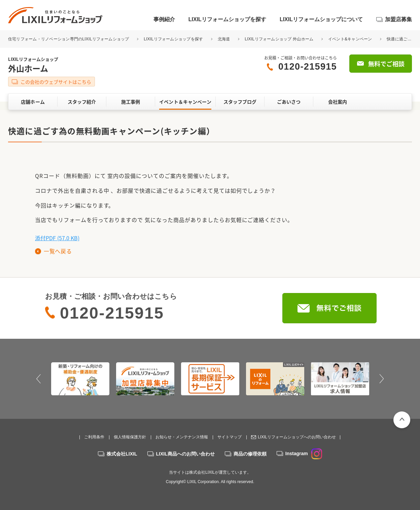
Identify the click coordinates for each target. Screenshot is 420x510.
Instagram (304, 453)
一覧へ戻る (58, 251)
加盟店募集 (398, 19)
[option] (80, 379)
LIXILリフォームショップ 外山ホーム (279, 39)
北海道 (224, 39)
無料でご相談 (386, 64)
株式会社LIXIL (122, 454)
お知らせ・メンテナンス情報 (182, 437)
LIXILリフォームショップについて (321, 19)
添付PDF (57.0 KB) (57, 238)
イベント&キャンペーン (350, 39)
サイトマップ (230, 437)
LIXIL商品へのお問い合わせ (185, 454)
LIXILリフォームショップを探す (227, 19)
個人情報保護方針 (130, 437)
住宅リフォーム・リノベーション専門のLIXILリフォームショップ (69, 39)
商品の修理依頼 (250, 454)
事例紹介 (164, 19)
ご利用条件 (94, 437)
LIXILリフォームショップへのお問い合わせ (297, 437)
